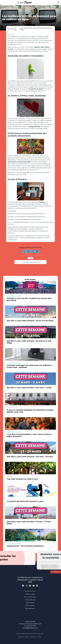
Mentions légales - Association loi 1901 (30, 637)
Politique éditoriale (30, 600)
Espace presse (30, 603)
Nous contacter (30, 606)
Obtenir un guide (30, 594)
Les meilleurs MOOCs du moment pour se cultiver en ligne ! (36, 29)
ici (44, 91)
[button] (59, 2)
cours (12, 222)
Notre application (30, 608)
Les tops (15, 29)
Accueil (10, 29)
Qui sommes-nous (30, 591)
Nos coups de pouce (30, 597)
